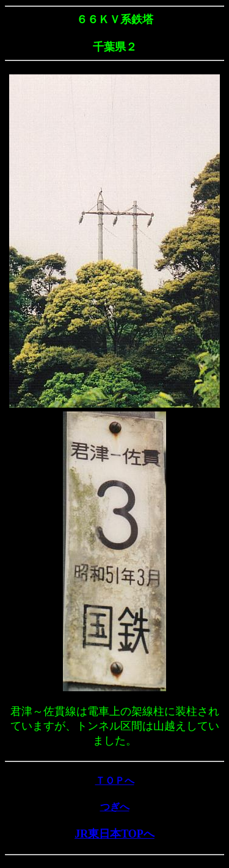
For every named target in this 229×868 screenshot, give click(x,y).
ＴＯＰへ (115, 781)
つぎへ (115, 807)
